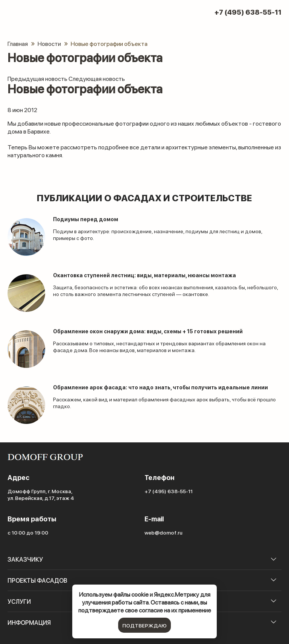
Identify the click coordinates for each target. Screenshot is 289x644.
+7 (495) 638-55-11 (248, 12)
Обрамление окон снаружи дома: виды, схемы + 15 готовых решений (148, 331)
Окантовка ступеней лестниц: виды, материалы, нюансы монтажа (144, 275)
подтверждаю (144, 625)
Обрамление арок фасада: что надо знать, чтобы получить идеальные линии (160, 387)
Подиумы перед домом (86, 219)
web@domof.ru (164, 532)
